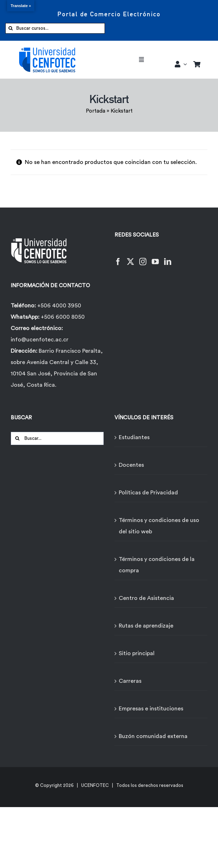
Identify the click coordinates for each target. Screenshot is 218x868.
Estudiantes (134, 437)
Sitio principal (137, 653)
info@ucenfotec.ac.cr (40, 340)
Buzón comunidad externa (153, 736)
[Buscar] (11, 28)
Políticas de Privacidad (148, 493)
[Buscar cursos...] (55, 28)
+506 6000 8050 (62, 317)
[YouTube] (155, 257)
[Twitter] (130, 257)
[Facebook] (118, 257)
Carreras (130, 681)
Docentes (131, 465)
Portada (96, 111)
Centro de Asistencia (146, 598)
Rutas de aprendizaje (146, 626)
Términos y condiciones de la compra (157, 565)
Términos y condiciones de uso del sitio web (159, 526)
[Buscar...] (57, 438)
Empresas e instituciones (151, 709)
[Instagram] (143, 257)
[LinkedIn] (168, 257)
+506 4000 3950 (59, 306)
